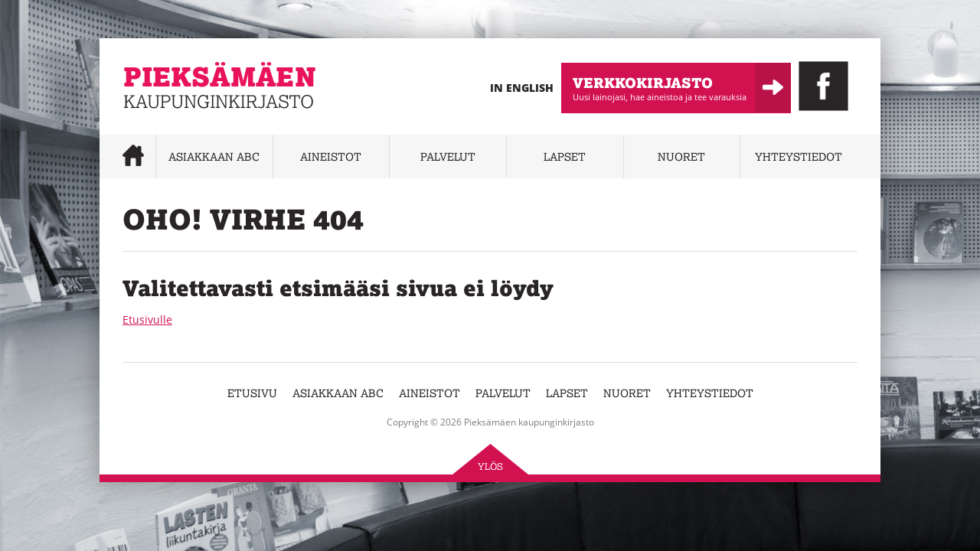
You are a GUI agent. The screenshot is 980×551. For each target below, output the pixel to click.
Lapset (565, 156)
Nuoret (681, 156)
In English (522, 88)
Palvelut (448, 156)
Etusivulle (147, 320)
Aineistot (331, 156)
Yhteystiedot (799, 156)
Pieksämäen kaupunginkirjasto (201, 119)
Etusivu (252, 393)
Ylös (490, 466)
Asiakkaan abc (214, 156)
